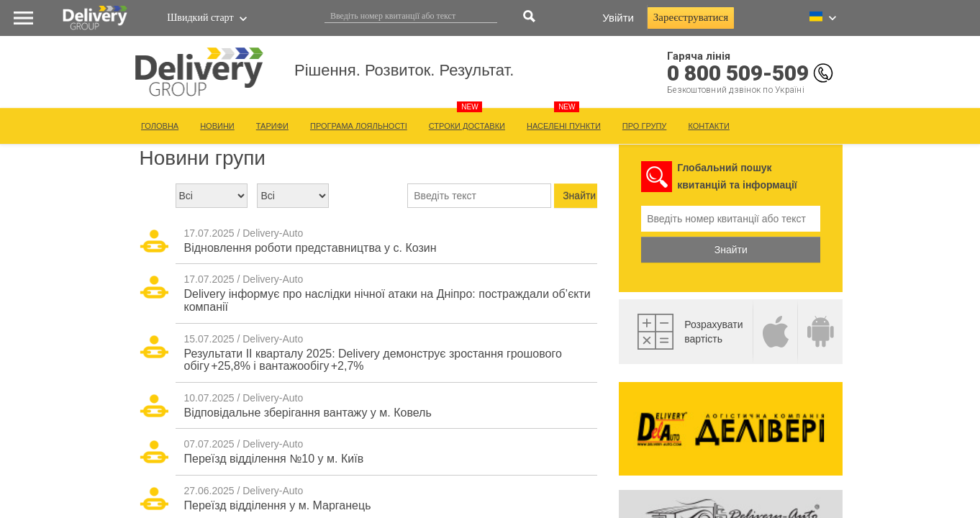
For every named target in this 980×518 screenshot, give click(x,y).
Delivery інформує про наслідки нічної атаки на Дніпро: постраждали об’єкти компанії (387, 300)
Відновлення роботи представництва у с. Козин (310, 248)
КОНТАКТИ (709, 126)
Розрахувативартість (713, 332)
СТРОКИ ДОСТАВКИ (467, 126)
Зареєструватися (691, 17)
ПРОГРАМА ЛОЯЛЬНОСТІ (359, 126)
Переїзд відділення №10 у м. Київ (274, 459)
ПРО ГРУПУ (645, 126)
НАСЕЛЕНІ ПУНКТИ (564, 126)
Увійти (618, 18)
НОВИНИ (217, 126)
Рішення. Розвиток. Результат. (572, 82)
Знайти (731, 250)
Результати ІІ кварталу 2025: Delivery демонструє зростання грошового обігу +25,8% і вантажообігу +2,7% (373, 360)
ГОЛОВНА (160, 126)
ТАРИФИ (272, 126)
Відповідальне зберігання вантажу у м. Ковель (308, 413)
